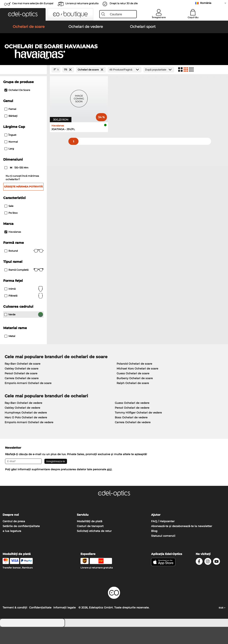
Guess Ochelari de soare (133, 390)
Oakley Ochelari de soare (21, 386)
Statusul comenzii (163, 553)
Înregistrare (159, 17)
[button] (23, 14)
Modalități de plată (90, 538)
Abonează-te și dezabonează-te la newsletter (182, 543)
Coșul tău (193, 17)
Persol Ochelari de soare (21, 390)
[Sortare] (159, 87)
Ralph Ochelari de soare (133, 400)
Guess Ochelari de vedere (132, 420)
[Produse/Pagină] (125, 87)
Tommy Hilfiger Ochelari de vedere (138, 430)
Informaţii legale (64, 625)
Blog (154, 548)
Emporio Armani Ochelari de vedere (29, 439)
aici (109, 486)
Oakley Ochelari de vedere (22, 425)
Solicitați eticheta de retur (94, 548)
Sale (9, 223)
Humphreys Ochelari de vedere (26, 430)
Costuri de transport (90, 543)
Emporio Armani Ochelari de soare (28, 400)
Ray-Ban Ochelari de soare (22, 381)
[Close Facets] (23, 87)
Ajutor (156, 532)
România (206, 3)
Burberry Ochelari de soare (135, 395)
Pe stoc (11, 230)
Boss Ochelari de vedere (131, 435)
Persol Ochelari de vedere (132, 425)
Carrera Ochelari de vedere (133, 439)
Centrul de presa (14, 538)
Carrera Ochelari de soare (22, 395)
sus (222, 625)
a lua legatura (12, 548)
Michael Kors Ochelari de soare (137, 386)
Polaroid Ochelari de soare (134, 381)
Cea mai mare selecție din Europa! (33, 3)
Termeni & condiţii (15, 625)
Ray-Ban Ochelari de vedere (23, 420)
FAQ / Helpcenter (163, 538)
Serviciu (83, 532)
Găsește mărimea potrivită (23, 204)
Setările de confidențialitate (21, 543)
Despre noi (11, 532)
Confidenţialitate (40, 625)
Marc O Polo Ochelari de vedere (26, 435)
